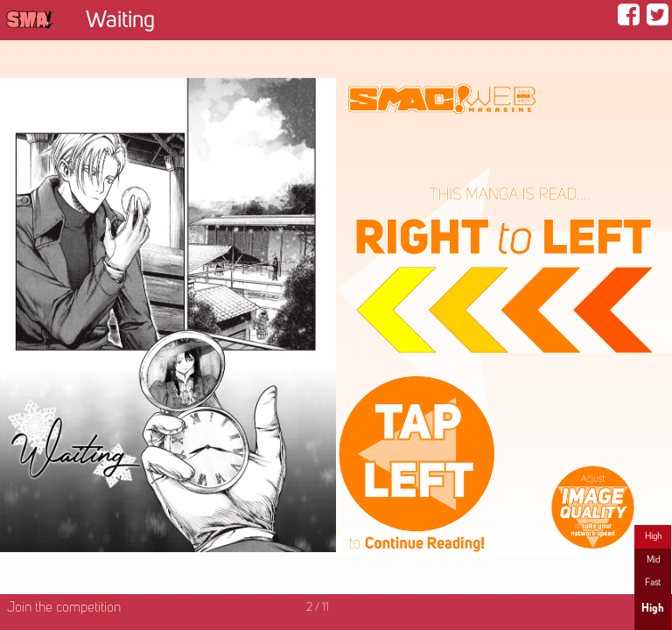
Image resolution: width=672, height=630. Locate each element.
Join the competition (64, 608)
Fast (653, 583)
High (653, 536)
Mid (653, 560)
